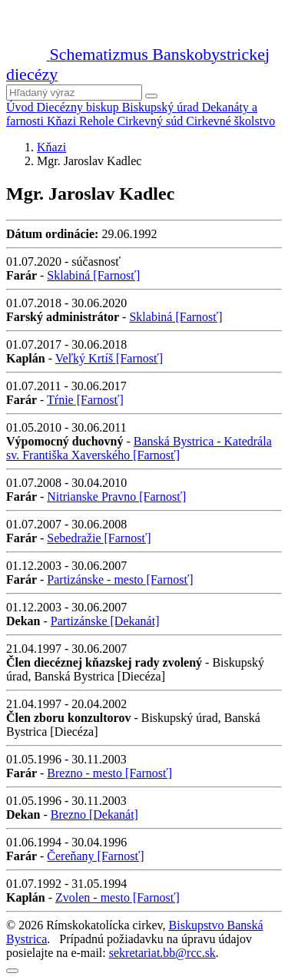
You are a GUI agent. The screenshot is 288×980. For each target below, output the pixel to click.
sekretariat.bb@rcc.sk (162, 953)
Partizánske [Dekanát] (105, 621)
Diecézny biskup (79, 107)
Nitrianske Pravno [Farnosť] (116, 497)
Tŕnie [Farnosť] (85, 400)
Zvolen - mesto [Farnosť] (118, 897)
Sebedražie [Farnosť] (99, 538)
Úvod (22, 107)
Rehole (98, 121)
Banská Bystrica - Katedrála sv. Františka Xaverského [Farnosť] (139, 448)
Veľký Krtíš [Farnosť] (109, 358)
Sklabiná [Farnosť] (93, 275)
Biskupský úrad (162, 107)
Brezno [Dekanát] (94, 814)
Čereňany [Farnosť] (95, 856)
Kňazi (63, 121)
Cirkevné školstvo (230, 121)
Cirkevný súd (151, 121)
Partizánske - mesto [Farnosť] (120, 579)
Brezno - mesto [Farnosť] (109, 773)
